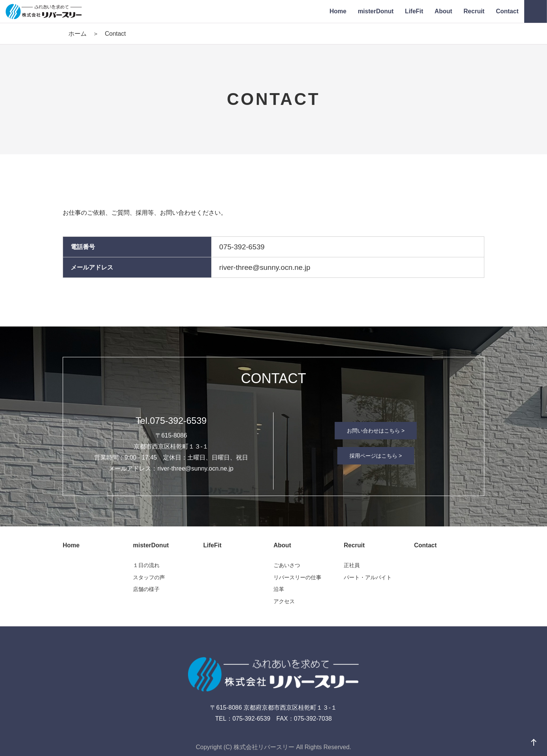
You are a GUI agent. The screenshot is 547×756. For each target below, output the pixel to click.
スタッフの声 (149, 577)
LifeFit (212, 545)
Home (71, 545)
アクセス (284, 601)
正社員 (352, 565)
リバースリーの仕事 (297, 577)
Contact (425, 545)
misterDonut (151, 545)
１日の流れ (146, 565)
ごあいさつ (287, 565)
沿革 (279, 589)
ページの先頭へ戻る (534, 743)
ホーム (77, 34)
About (282, 545)
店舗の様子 (146, 589)
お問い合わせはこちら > (376, 431)
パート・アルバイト (368, 577)
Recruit (354, 545)
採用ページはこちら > (376, 456)
